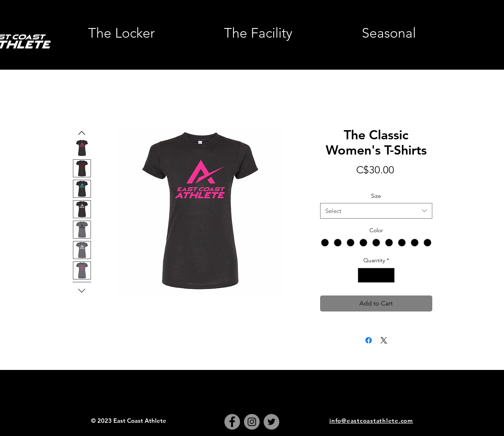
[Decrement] (364, 275)
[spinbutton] (376, 275)
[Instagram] (252, 422)
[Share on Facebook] (369, 340)
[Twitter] (271, 422)
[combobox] (376, 211)
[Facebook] (232, 422)
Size (376, 196)
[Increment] (388, 275)
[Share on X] (384, 340)
